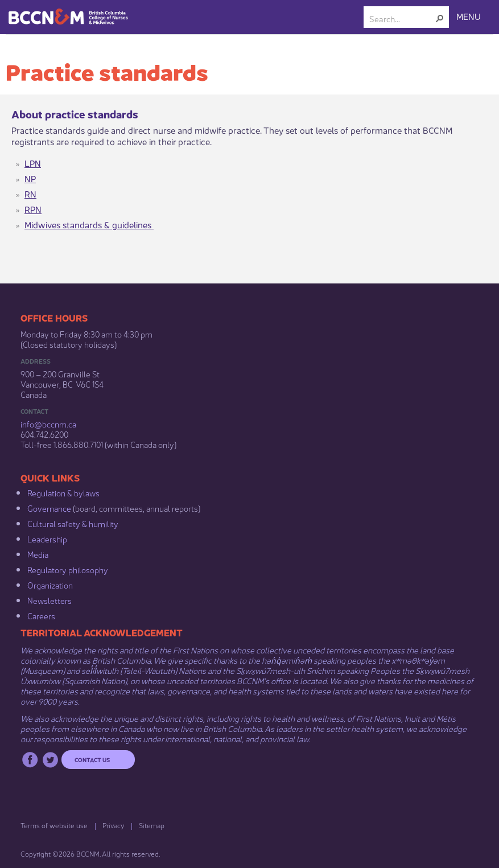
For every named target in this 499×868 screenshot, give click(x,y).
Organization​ (50, 585)
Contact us (92, 759)
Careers (41, 615)
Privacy (113, 825)
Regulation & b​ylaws (63, 492)
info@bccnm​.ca (48, 423)
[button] (440, 18)
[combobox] (402, 18)
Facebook (30, 760)
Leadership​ (47, 538)
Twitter (50, 760)
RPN (33, 209)
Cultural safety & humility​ (73, 523)
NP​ (30, 178)
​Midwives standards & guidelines (89, 224)
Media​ (38, 554)
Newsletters (50, 600)
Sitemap (152, 825)
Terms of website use (54, 825)
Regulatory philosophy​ (68, 569)
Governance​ (49, 508)
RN (30, 193)
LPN (33, 163)
